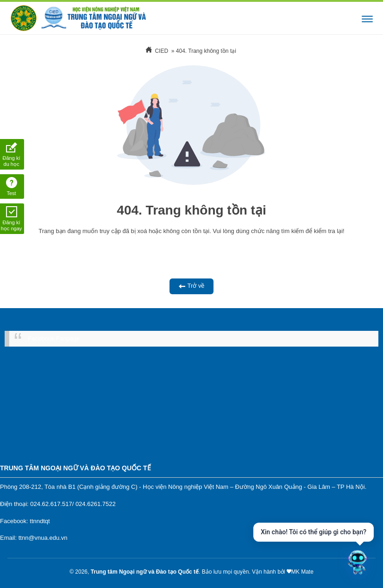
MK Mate (302, 572)
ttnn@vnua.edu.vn (43, 538)
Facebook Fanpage (54, 338)
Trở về (192, 286)
